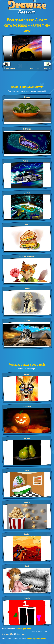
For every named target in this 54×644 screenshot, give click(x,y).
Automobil (27, 161)
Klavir (27, 566)
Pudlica (27, 289)
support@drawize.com (36, 639)
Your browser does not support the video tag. (27, 48)
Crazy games (22, 634)
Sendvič (27, 225)
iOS (10, 634)
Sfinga (27, 321)
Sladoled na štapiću (27, 257)
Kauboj (27, 534)
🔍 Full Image (9, 68)
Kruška (27, 438)
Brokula (27, 97)
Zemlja (27, 193)
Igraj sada (27, 629)
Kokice (27, 502)
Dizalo (27, 598)
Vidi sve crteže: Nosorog (40, 68)
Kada (27, 470)
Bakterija (27, 129)
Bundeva (27, 406)
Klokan (27, 375)
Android (5, 634)
